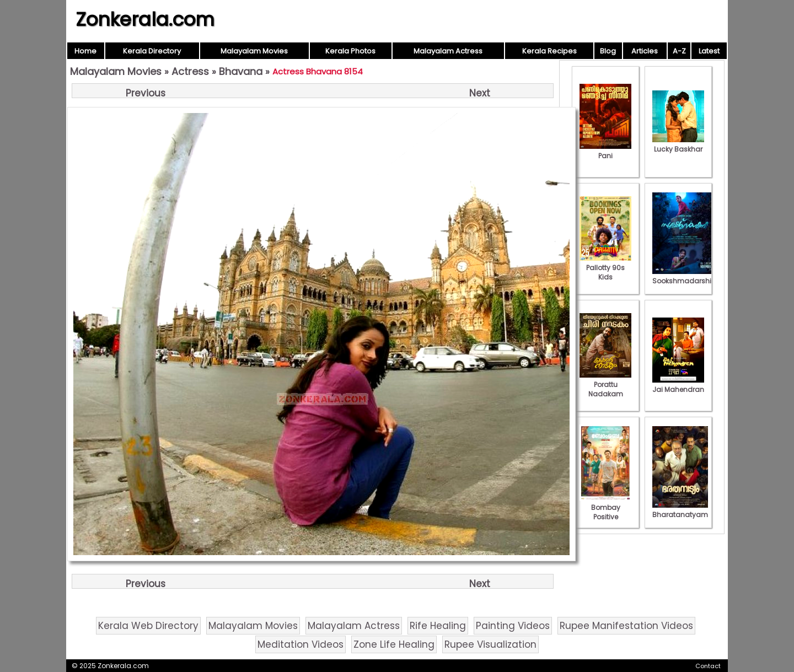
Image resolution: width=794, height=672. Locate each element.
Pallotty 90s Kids (605, 268)
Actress (190, 71)
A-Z (679, 51)
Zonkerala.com (145, 19)
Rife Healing (438, 626)
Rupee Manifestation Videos (626, 626)
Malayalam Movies (254, 51)
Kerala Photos (350, 51)
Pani (605, 151)
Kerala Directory (152, 51)
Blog (608, 51)
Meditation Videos (301, 644)
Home (85, 51)
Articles (645, 51)
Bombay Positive (605, 507)
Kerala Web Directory (148, 626)
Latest (709, 51)
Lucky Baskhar (678, 144)
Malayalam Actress (448, 51)
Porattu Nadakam (605, 385)
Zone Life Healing (394, 644)
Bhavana (241, 71)
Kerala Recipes (549, 51)
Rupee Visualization (490, 644)
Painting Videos (513, 626)
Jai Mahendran (678, 385)
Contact (708, 666)
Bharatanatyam (680, 510)
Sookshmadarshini (685, 276)
